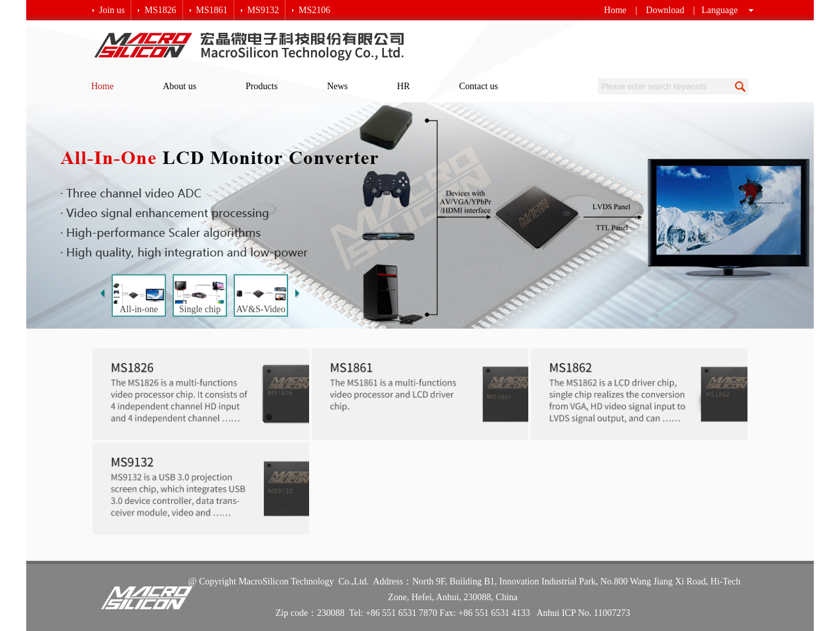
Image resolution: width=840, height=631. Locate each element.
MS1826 (160, 10)
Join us (112, 10)
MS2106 (314, 10)
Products (262, 86)
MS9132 (263, 10)
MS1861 (212, 10)
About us (179, 86)
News (337, 86)
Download (665, 10)
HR (403, 86)
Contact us (479, 86)
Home (615, 10)
